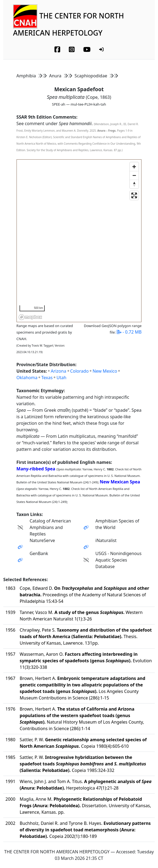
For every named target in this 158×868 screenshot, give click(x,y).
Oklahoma (27, 378)
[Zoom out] (134, 175)
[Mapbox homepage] (30, 317)
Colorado (79, 371)
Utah (62, 378)
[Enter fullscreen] (134, 195)
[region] (79, 241)
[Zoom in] (134, 167)
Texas (47, 378)
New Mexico (105, 371)
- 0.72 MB (129, 332)
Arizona (58, 371)
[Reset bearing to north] (134, 184)
